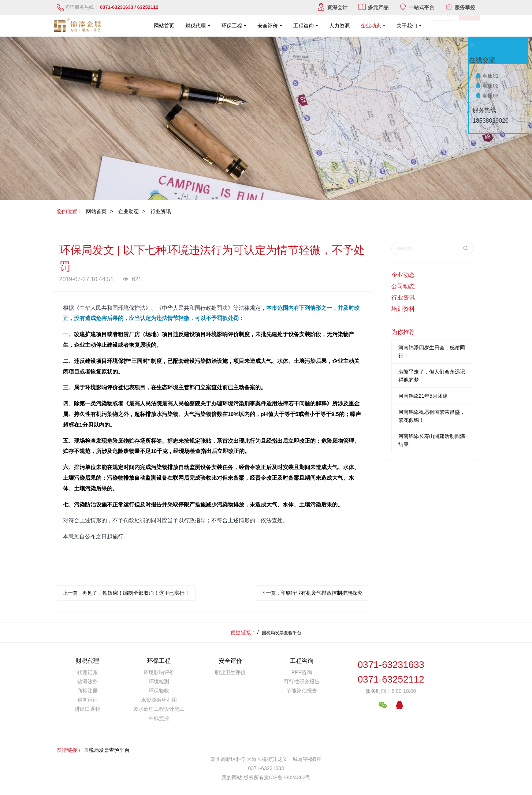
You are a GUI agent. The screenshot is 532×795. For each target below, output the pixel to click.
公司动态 (403, 286)
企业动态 (129, 211)
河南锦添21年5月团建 (423, 396)
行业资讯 (161, 211)
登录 (443, 26)
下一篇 (312, 593)
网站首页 (164, 26)
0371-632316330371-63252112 (391, 672)
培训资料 (403, 309)
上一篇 (126, 593)
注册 (470, 26)
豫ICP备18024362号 (287, 777)
